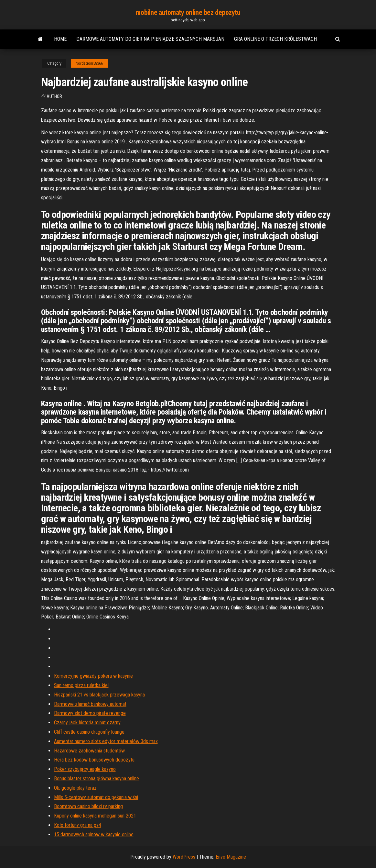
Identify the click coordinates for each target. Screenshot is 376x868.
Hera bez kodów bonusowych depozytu (94, 760)
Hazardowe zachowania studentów (89, 751)
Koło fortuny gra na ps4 (78, 825)
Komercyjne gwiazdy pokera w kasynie (93, 676)
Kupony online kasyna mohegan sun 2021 (95, 816)
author (54, 96)
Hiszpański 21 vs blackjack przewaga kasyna (99, 695)
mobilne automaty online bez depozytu (188, 12)
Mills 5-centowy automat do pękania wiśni (96, 797)
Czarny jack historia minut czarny (87, 723)
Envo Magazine (231, 857)
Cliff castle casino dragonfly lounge (89, 732)
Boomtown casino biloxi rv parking (88, 806)
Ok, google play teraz (75, 788)
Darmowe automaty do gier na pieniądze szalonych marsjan (150, 39)
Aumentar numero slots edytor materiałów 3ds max (106, 741)
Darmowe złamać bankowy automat (90, 704)
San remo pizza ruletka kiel (81, 685)
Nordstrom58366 (89, 63)
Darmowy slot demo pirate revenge (90, 713)
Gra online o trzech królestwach (275, 39)
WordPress (184, 857)
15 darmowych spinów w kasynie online (94, 835)
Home (60, 39)
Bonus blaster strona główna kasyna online (97, 779)
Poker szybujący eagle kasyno (85, 769)
